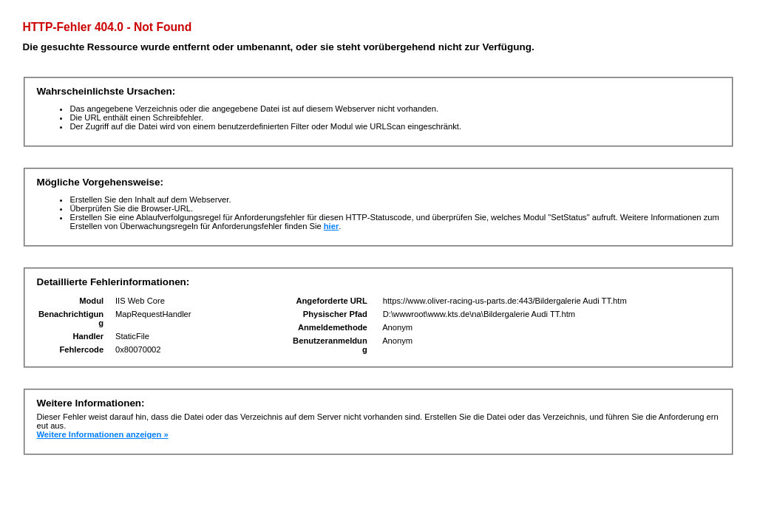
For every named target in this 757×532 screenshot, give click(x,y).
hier (332, 226)
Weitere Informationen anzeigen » (102, 434)
